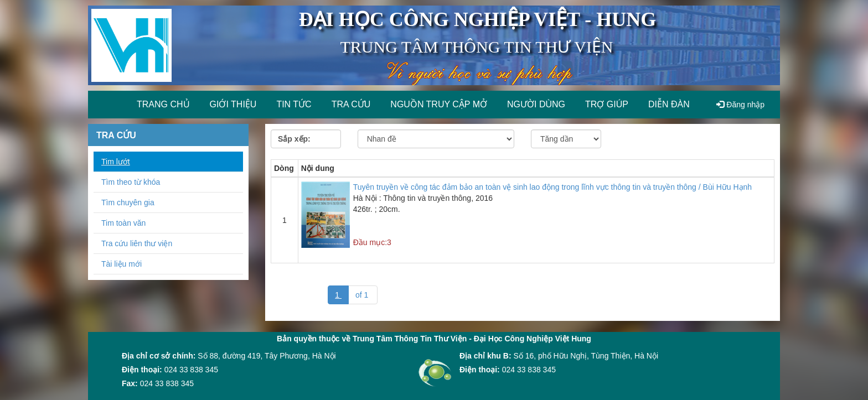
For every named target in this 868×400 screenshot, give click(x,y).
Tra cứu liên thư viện (137, 243)
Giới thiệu (233, 104)
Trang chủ (163, 104)
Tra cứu (351, 104)
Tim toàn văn (123, 223)
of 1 (363, 295)
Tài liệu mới (122, 264)
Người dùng (536, 104)
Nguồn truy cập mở (439, 104)
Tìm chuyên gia (128, 202)
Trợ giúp (607, 104)
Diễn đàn (669, 104)
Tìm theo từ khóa (131, 182)
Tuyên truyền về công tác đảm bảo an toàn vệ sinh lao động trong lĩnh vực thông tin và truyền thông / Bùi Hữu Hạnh (552, 187)
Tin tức (294, 104)
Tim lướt (116, 162)
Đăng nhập (740, 105)
